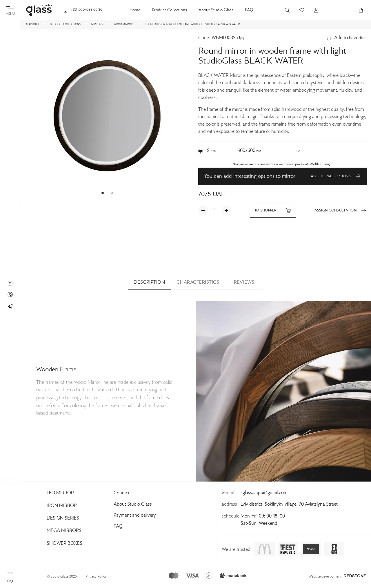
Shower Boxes (64, 544)
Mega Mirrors (64, 531)
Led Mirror (60, 493)
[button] (103, 193)
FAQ (249, 10)
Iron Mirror (62, 506)
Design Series (63, 518)
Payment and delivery (135, 515)
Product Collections (169, 10)
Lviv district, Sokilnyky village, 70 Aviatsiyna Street (289, 504)
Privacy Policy (96, 577)
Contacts (123, 493)
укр (10, 573)
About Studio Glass (216, 10)
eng (10, 581)
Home (135, 10)
